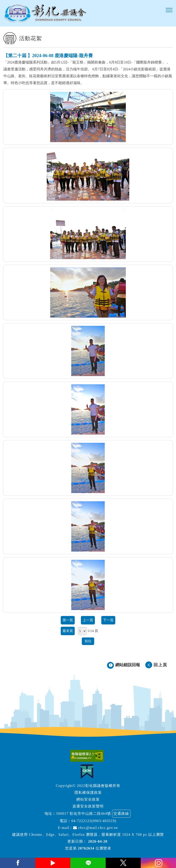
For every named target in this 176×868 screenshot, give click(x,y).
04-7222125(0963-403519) (94, 821)
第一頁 (68, 620)
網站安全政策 (88, 799)
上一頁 (88, 620)
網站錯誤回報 (128, 665)
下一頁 (108, 620)
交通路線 (121, 814)
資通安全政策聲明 (88, 806)
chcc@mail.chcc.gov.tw (96, 828)
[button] (169, 10)
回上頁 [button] (160, 665)
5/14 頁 (93, 631)
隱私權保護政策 (88, 792)
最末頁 (68, 631)
